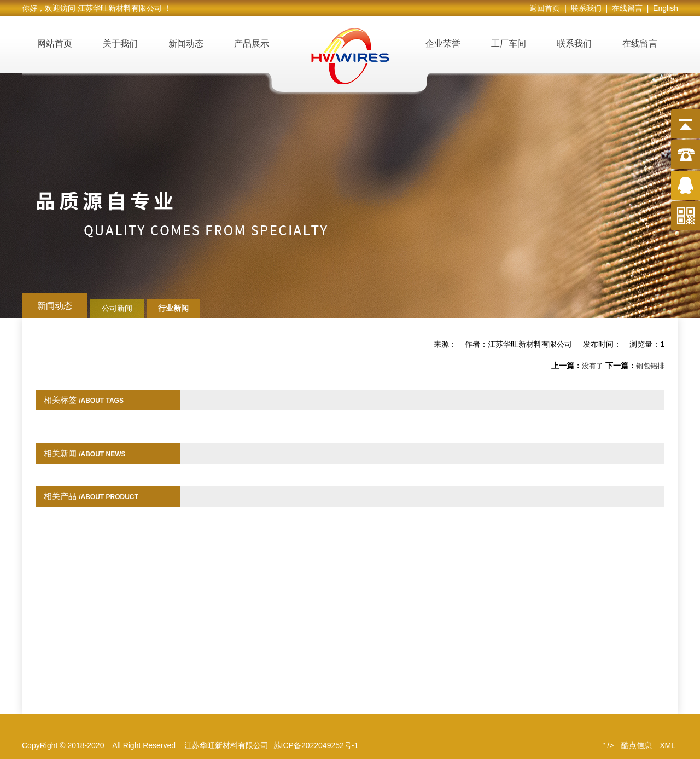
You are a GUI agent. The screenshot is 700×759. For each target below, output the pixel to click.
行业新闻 (173, 308)
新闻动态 (186, 44)
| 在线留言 (626, 8)
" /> (608, 745)
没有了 (593, 366)
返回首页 (547, 8)
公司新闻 (117, 308)
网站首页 (55, 44)
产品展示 (252, 44)
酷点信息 (637, 745)
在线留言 (640, 44)
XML (667, 745)
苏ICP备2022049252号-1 (316, 745)
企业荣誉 (443, 44)
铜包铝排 (650, 366)
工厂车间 (509, 44)
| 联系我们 (585, 8)
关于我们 (120, 44)
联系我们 (574, 44)
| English (663, 8)
